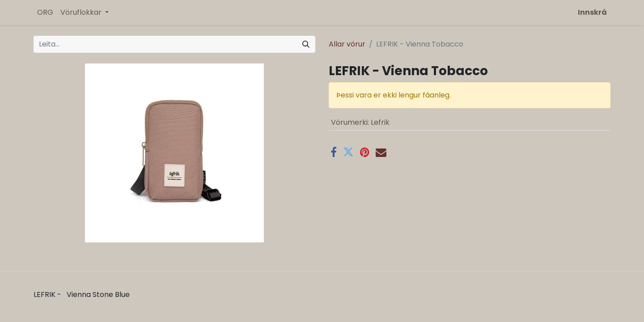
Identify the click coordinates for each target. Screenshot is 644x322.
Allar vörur (347, 44)
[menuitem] (45, 13)
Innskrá (592, 12)
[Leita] (306, 44)
